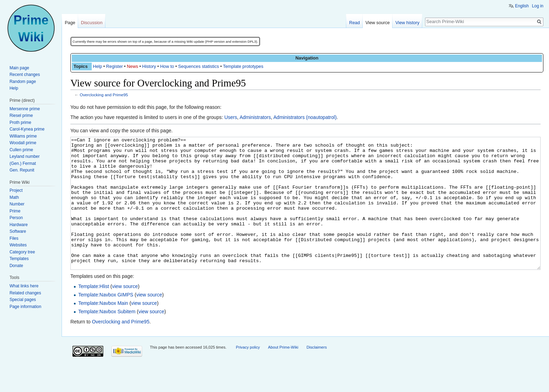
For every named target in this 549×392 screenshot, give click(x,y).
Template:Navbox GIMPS (106, 321)
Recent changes (25, 75)
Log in (538, 6)
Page (70, 23)
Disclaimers (317, 373)
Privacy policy (248, 373)
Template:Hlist (93, 313)
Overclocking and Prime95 (104, 95)
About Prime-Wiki (283, 373)
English (522, 6)
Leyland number (25, 156)
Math (14, 197)
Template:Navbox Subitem (107, 338)
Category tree (22, 252)
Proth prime (20, 122)
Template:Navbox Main (103, 329)
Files (14, 238)
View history (407, 23)
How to (167, 66)
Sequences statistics (199, 66)
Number (17, 204)
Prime (15, 211)
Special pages (23, 300)
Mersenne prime (25, 109)
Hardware (19, 225)
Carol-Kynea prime (27, 129)
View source (378, 23)
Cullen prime (21, 150)
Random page (23, 82)
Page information (25, 307)
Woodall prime (23, 143)
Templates (19, 259)
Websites (18, 245)
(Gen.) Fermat (23, 163)
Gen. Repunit (22, 170)
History (149, 66)
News (132, 66)
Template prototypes (243, 66)
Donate (16, 266)
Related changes (25, 293)
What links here (24, 286)
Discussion (92, 23)
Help (97, 66)
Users (231, 117)
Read (355, 23)
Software (18, 231)
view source (125, 313)
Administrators (255, 117)
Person (16, 218)
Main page (19, 68)
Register (114, 66)
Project (16, 190)
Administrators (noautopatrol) (305, 117)
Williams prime (23, 136)
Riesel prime (21, 115)
